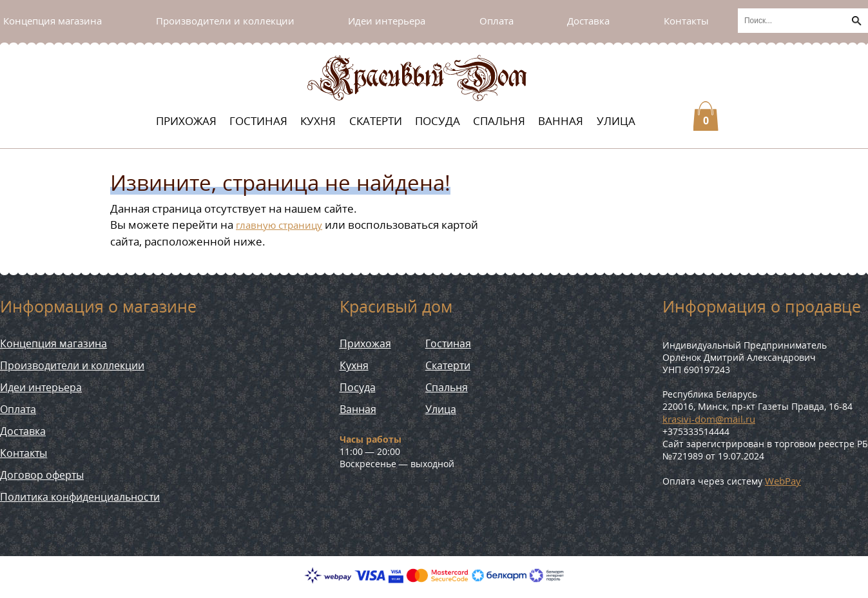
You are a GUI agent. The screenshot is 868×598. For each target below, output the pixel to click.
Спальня (499, 121)
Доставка (588, 21)
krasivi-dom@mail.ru (709, 419)
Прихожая (186, 121)
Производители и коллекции (225, 21)
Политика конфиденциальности (80, 497)
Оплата (497, 21)
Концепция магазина (53, 21)
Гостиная (258, 121)
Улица (616, 121)
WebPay (783, 481)
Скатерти (376, 121)
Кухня (318, 121)
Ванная (561, 121)
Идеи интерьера (387, 21)
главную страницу (279, 225)
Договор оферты (42, 475)
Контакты (686, 21)
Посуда (438, 121)
